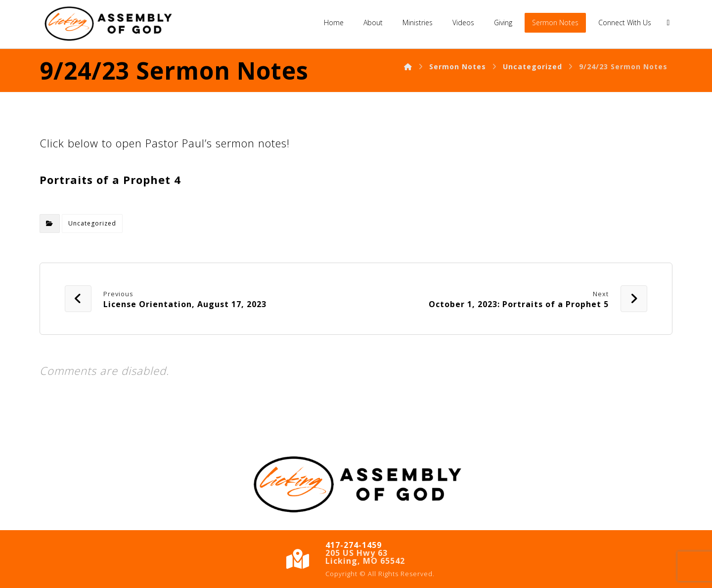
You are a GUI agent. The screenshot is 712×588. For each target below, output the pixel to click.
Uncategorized (92, 223)
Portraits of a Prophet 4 (110, 180)
